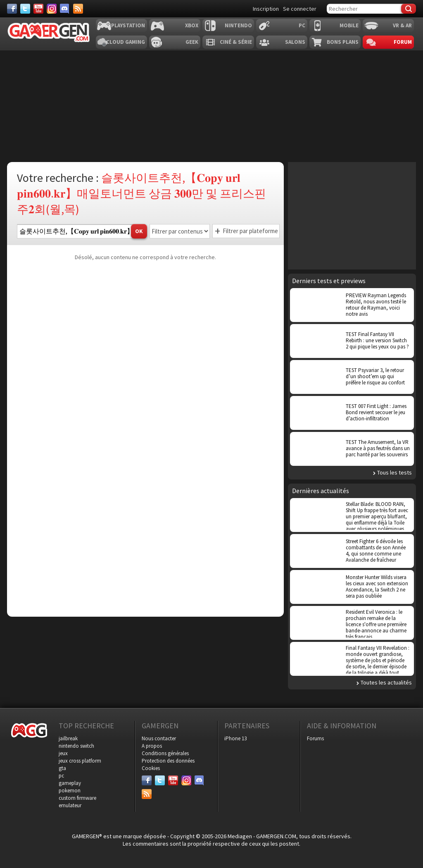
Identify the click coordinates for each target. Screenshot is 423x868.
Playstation (128, 25)
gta (62, 768)
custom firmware (77, 798)
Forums (315, 738)
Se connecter (300, 9)
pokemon (70, 790)
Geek (192, 42)
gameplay (70, 783)
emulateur (70, 805)
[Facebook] (12, 9)
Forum (403, 42)
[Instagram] (52, 9)
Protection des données (168, 761)
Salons (295, 42)
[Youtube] (38, 9)
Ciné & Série (236, 42)
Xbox (192, 25)
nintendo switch (76, 746)
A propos (152, 746)
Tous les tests (394, 472)
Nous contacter (159, 738)
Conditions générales (165, 753)
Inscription (266, 9)
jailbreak (68, 738)
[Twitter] (25, 9)
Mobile (349, 25)
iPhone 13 (235, 738)
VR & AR (402, 25)
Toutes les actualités (386, 682)
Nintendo (238, 25)
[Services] (78, 9)
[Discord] (65, 9)
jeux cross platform (80, 761)
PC (302, 25)
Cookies (151, 768)
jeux (63, 753)
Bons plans (343, 42)
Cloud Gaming (126, 42)
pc (61, 776)
